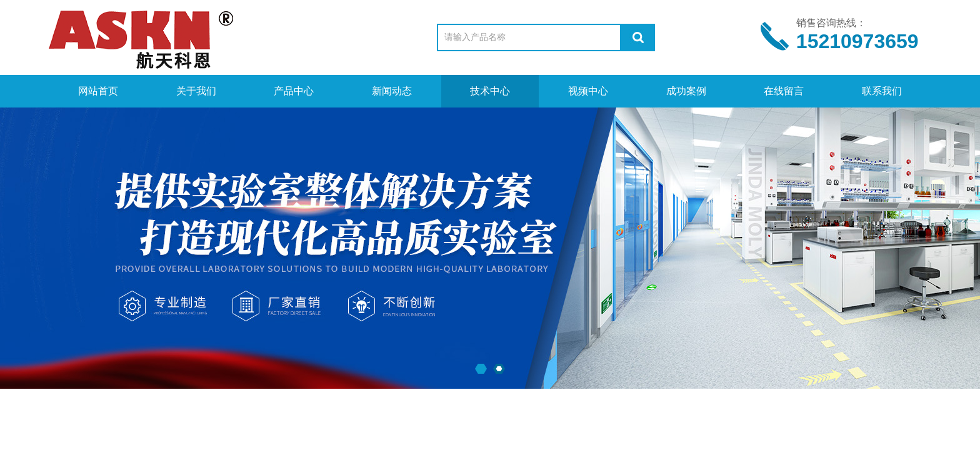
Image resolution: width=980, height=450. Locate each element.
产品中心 (294, 91)
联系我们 (882, 91)
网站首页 (98, 91)
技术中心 (490, 91)
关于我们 (196, 91)
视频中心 (588, 91)
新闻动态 (392, 91)
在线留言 (784, 91)
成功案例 (686, 91)
